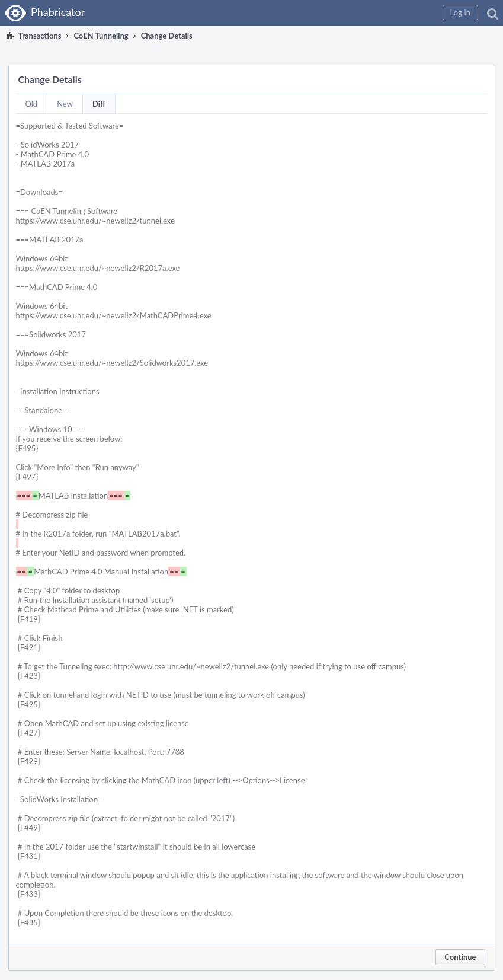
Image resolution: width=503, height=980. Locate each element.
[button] (460, 12)
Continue (460, 957)
